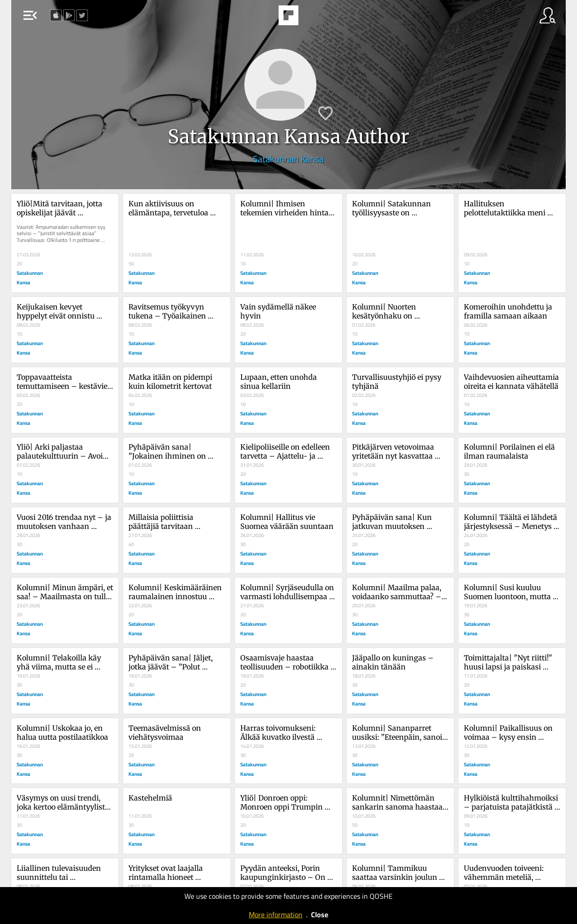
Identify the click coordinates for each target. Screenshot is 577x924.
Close (320, 915)
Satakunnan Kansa (288, 159)
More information (276, 915)
